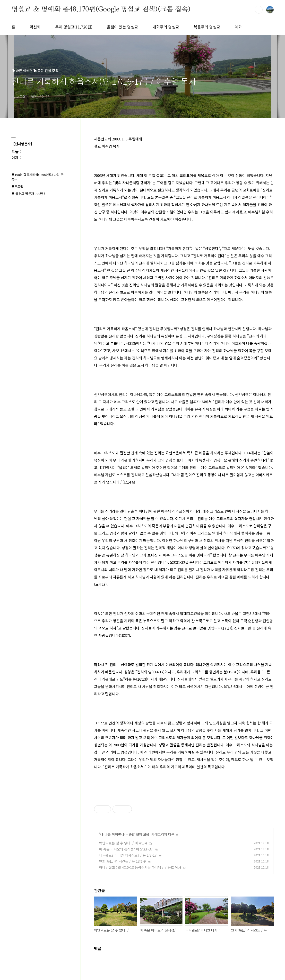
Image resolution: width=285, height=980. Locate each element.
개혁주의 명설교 (166, 27)
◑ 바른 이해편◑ (112, 834)
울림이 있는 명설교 (122, 27)
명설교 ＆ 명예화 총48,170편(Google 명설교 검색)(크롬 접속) (101, 9)
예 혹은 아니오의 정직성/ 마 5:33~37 (126, 849)
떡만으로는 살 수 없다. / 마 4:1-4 (123, 843)
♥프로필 (17, 187)
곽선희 (35, 27)
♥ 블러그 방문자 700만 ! (28, 194)
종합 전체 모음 (139, 834)
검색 (259, 10)
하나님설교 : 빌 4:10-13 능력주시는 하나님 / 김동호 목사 (140, 867)
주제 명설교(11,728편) (74, 27)
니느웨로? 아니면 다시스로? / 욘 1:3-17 (128, 855)
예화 (238, 27)
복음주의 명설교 (207, 27)
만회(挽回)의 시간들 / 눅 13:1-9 (122, 861)
